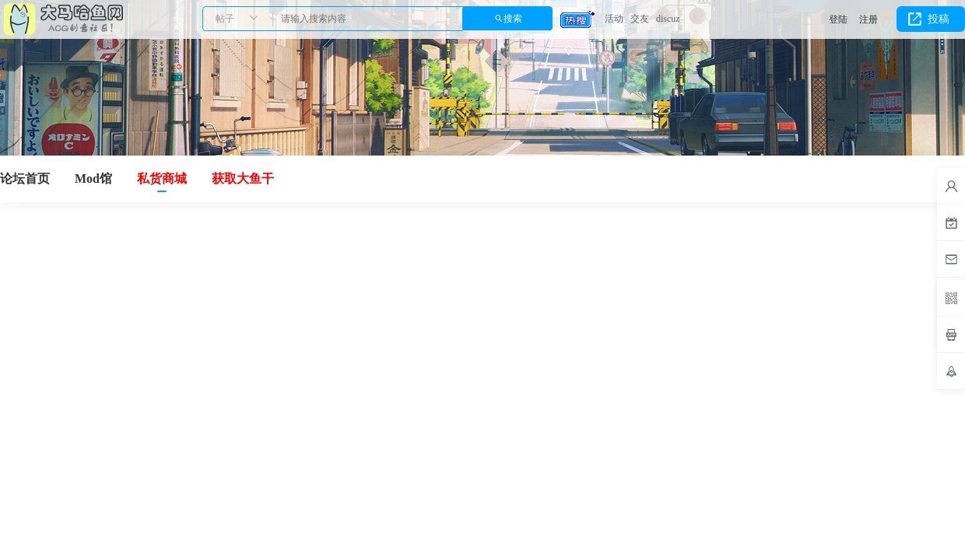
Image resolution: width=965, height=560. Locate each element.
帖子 (225, 19)
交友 (640, 19)
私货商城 (162, 178)
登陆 (838, 19)
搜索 (513, 19)
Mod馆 (93, 178)
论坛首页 (25, 178)
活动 (614, 19)
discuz (668, 19)
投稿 (939, 19)
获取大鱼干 (243, 178)
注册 (868, 19)
